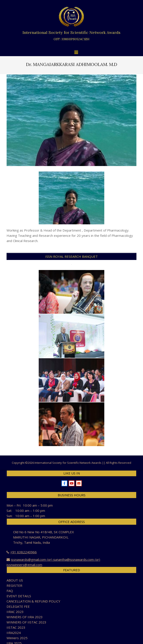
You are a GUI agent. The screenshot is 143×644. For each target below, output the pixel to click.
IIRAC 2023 (15, 612)
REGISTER (14, 585)
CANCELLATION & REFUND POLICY (33, 601)
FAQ (10, 591)
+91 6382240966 (24, 552)
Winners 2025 (17, 638)
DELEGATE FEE (18, 606)
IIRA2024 (14, 633)
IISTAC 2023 (16, 627)
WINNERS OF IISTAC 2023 (26, 622)
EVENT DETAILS (19, 596)
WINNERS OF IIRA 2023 (25, 617)
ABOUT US (15, 580)
